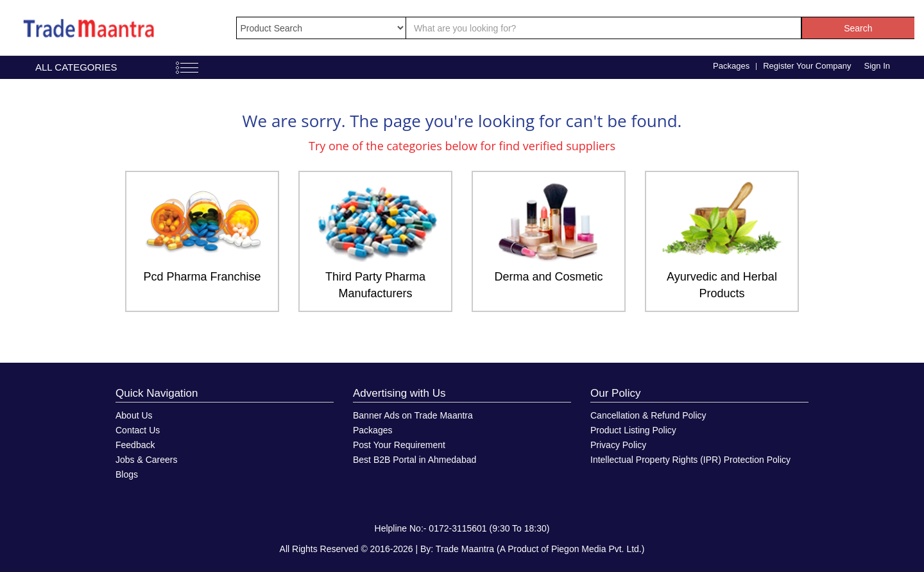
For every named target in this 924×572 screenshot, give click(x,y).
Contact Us (138, 430)
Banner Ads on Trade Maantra (413, 415)
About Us (134, 415)
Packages (731, 66)
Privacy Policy (618, 445)
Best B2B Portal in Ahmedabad (415, 460)
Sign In (877, 66)
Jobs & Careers (146, 460)
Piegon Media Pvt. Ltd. (596, 549)
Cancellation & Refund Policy (648, 415)
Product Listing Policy (633, 430)
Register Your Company (807, 66)
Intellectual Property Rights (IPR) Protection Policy (690, 460)
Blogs (127, 474)
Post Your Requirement (399, 445)
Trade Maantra (465, 549)
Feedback (135, 445)
